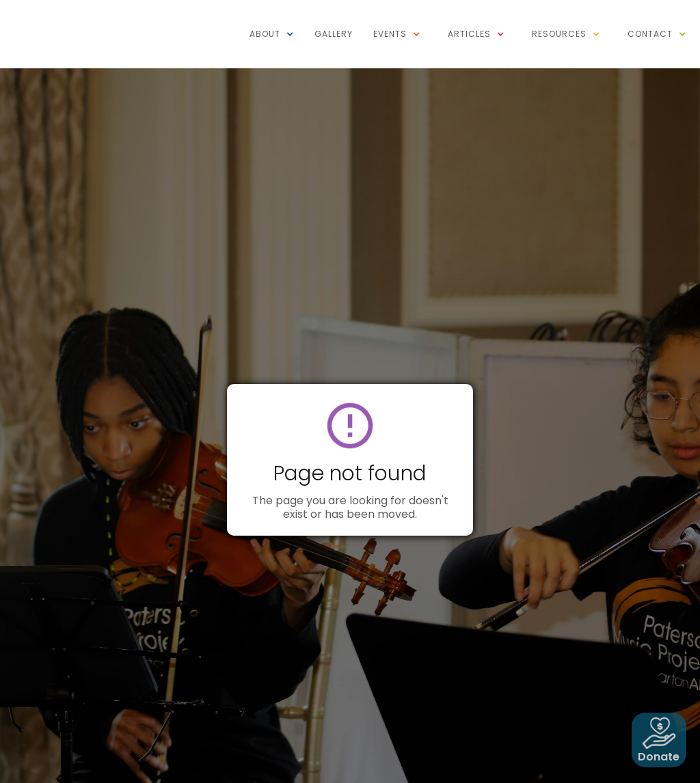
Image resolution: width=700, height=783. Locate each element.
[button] (272, 34)
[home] (62, 7)
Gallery (334, 34)
